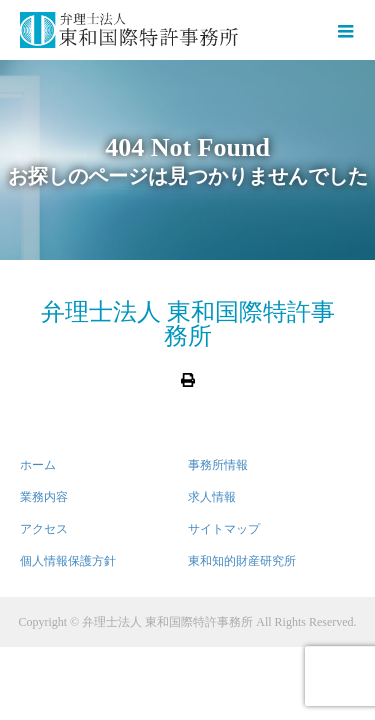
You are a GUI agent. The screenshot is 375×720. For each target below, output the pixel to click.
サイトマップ (224, 529)
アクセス (44, 529)
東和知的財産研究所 (242, 561)
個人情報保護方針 (68, 561)
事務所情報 (218, 465)
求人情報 (212, 497)
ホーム (38, 465)
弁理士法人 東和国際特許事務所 (188, 324)
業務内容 (44, 497)
